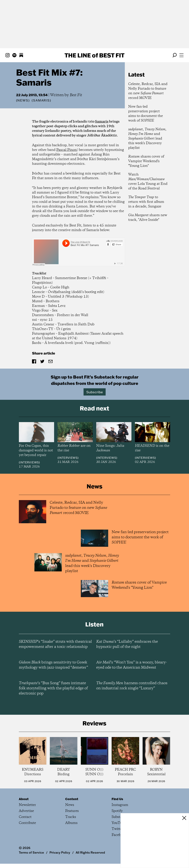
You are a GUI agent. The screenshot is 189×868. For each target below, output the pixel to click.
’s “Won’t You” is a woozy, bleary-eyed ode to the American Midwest (132, 665)
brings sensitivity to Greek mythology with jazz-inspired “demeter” (53, 665)
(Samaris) (41, 100)
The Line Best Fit (94, 55)
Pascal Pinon (67, 150)
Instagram (120, 805)
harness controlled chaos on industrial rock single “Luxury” (132, 686)
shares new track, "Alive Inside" (148, 218)
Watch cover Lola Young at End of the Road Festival (148, 182)
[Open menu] (181, 55)
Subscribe (95, 392)
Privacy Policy (60, 852)
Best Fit (76, 95)
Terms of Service (31, 852)
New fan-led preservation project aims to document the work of (146, 114)
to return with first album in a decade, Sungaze (146, 202)
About (24, 799)
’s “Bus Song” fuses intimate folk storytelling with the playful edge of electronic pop (53, 688)
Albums (71, 823)
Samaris (102, 122)
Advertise (26, 811)
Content (72, 799)
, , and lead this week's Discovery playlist (147, 139)
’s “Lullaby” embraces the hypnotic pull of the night (127, 644)
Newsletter (27, 805)
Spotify (117, 811)
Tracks (71, 817)
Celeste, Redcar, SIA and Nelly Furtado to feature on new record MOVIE (148, 91)
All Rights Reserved (90, 852)
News (23, 100)
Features (72, 811)
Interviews (29, 462)
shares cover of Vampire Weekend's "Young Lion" (146, 161)
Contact (25, 817)
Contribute (27, 823)
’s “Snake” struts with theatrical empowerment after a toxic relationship (55, 644)
